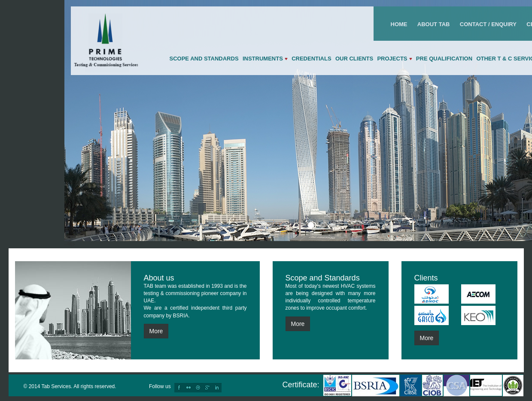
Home (399, 24)
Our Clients (354, 59)
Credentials (311, 59)
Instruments (265, 59)
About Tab (434, 24)
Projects (394, 59)
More (156, 331)
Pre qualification (444, 59)
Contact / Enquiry (488, 24)
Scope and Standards (204, 59)
